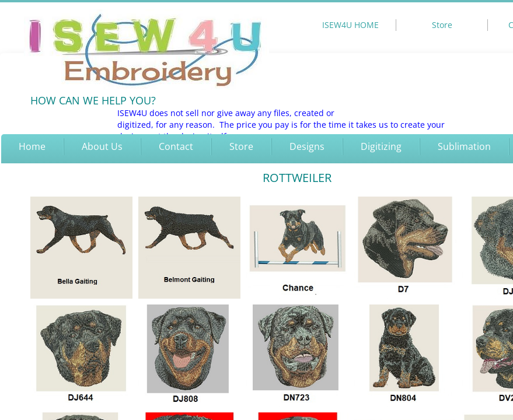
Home (32, 146)
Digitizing (381, 146)
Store (241, 146)
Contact (176, 146)
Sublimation (464, 146)
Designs (307, 146)
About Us (102, 146)
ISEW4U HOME (350, 25)
